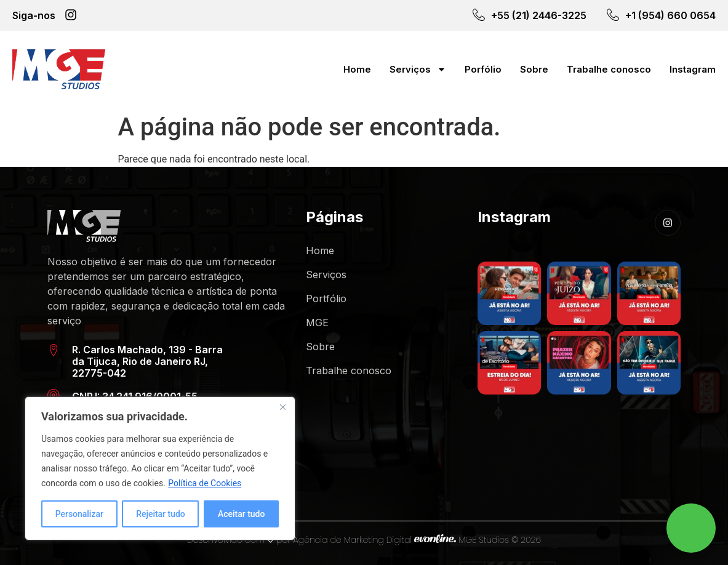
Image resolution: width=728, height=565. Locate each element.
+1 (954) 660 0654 (670, 15)
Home (357, 69)
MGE (317, 323)
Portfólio (326, 299)
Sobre (534, 69)
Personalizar (79, 514)
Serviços (418, 69)
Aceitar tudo (242, 514)
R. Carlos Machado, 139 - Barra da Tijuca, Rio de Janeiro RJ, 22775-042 (147, 361)
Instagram (693, 69)
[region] (160, 468)
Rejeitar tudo (161, 514)
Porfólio (483, 69)
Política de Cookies (205, 483)
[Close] (282, 407)
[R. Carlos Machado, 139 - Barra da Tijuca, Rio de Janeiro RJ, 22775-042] (54, 350)
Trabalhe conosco (609, 69)
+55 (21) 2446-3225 (539, 15)
